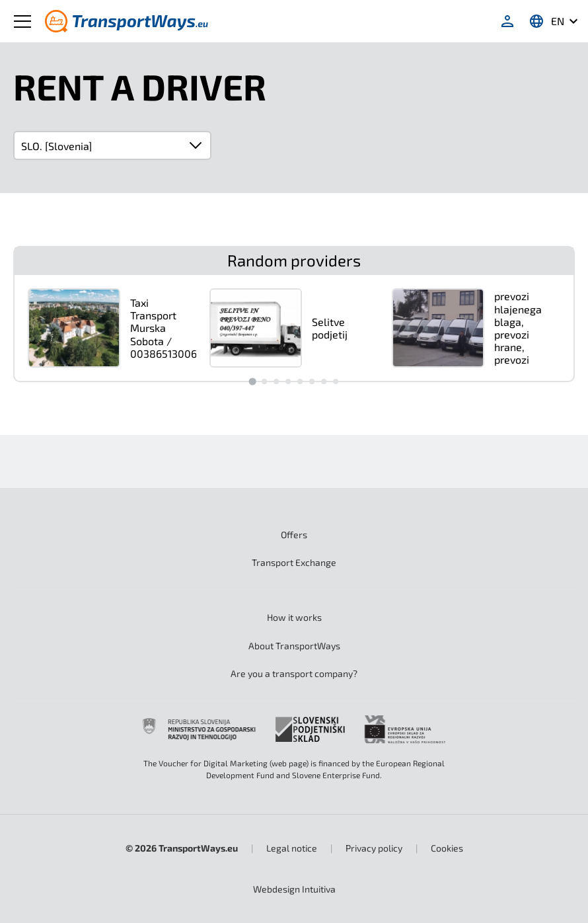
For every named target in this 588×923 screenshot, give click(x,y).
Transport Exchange (294, 562)
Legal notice (292, 848)
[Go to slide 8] (336, 381)
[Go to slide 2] (264, 381)
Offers (294, 535)
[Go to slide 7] (324, 381)
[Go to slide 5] (300, 381)
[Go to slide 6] (312, 381)
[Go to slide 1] (252, 381)
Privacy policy (374, 848)
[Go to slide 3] (276, 381)
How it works (294, 617)
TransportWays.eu (198, 848)
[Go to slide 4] (288, 381)
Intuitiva (294, 889)
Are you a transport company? (294, 673)
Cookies (447, 848)
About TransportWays (294, 646)
